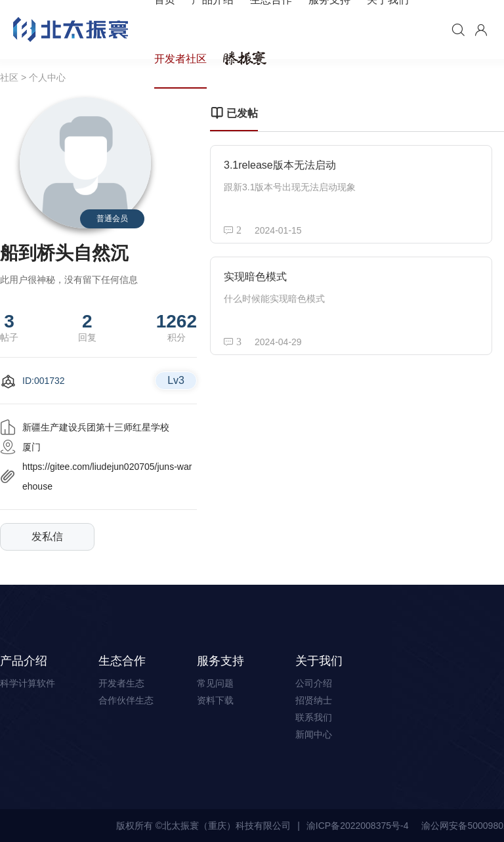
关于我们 (319, 661)
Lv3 (176, 380)
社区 (9, 77)
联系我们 (314, 717)
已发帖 (234, 114)
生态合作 (122, 661)
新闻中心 (314, 734)
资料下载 (215, 700)
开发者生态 (121, 683)
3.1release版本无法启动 (280, 165)
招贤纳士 (314, 700)
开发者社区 (180, 59)
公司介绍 (314, 683)
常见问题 (215, 683)
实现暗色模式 (255, 277)
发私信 (47, 537)
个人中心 (47, 77)
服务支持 (220, 661)
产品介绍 (24, 661)
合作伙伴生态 (126, 700)
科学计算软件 (28, 683)
